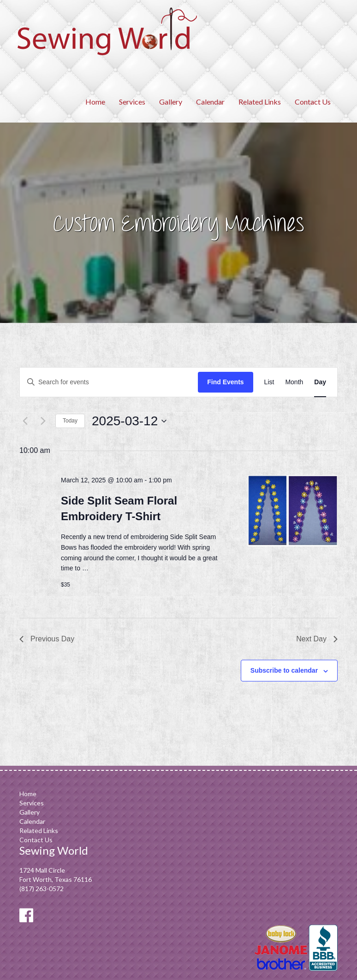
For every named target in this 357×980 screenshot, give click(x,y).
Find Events (225, 382)
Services (132, 102)
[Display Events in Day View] (320, 382)
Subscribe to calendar (284, 670)
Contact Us (313, 102)
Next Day (317, 639)
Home (95, 102)
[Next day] (43, 421)
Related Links (260, 102)
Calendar (210, 102)
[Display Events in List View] (269, 382)
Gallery (171, 102)
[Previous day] (25, 421)
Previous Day (47, 639)
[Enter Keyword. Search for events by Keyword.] (109, 382)
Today (70, 421)
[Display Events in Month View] (294, 382)
